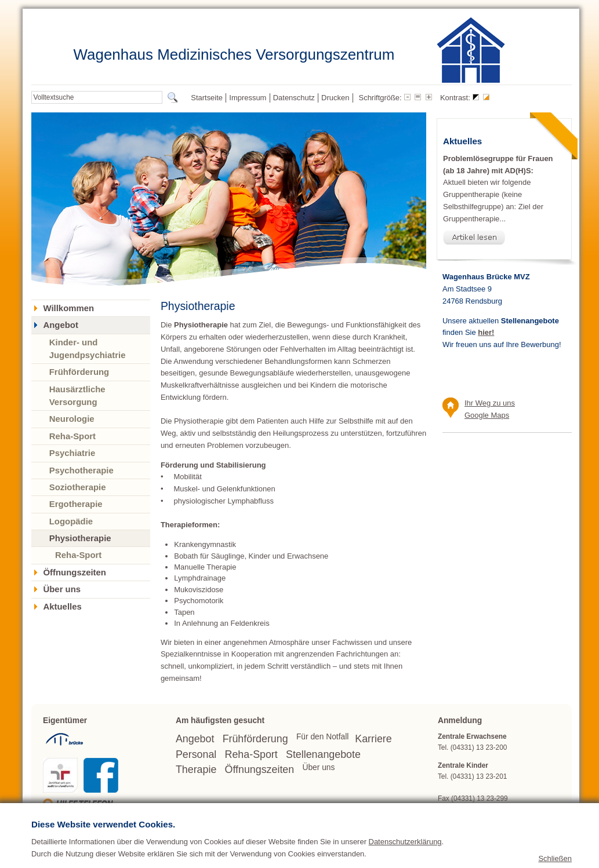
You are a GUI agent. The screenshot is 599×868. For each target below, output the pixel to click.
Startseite (207, 98)
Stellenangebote (323, 754)
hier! (486, 332)
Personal (196, 754)
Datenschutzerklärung (405, 859)
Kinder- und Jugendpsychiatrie (88, 349)
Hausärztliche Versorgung (77, 395)
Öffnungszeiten (74, 572)
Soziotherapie (78, 487)
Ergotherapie (76, 504)
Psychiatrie (72, 453)
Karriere (373, 739)
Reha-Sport (72, 436)
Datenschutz (294, 98)
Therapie (196, 769)
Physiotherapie (80, 538)
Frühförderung (79, 372)
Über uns (62, 589)
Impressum (248, 98)
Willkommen (68, 308)
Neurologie (72, 419)
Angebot (60, 325)
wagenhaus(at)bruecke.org (502, 809)
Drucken (335, 98)
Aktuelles (62, 607)
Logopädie (71, 521)
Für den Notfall (322, 737)
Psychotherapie (81, 470)
